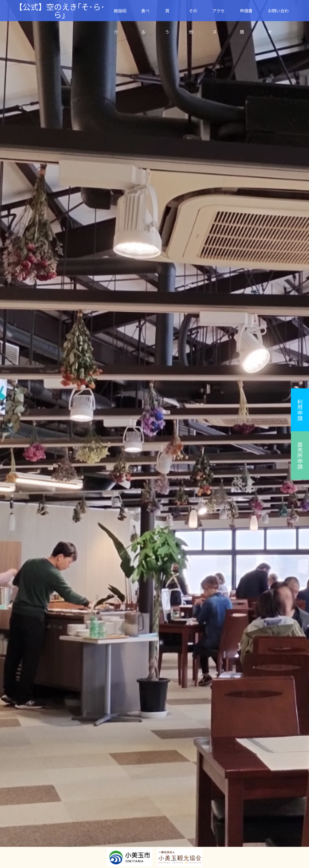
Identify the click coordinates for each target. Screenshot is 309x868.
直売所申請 (300, 455)
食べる (145, 14)
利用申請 (300, 410)
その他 (193, 14)
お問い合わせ (278, 14)
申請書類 (246, 14)
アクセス (219, 14)
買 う (169, 14)
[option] (154, 434)
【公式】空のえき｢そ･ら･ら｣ (60, 11)
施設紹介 (120, 14)
